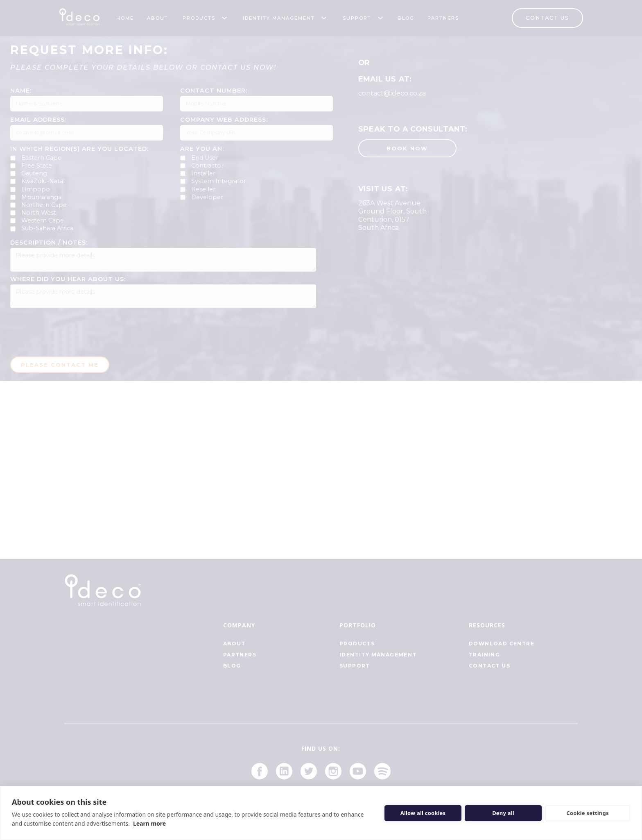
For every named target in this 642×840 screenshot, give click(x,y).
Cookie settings (587, 813)
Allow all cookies (423, 813)
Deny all (503, 813)
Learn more (149, 823)
